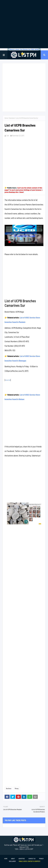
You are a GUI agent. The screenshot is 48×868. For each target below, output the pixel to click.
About (13, 859)
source (8, 380)
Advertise (22, 859)
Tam (8, 136)
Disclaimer (12, 861)
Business (12, 118)
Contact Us (32, 859)
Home (6, 118)
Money (17, 788)
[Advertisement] (24, 24)
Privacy (41, 859)
